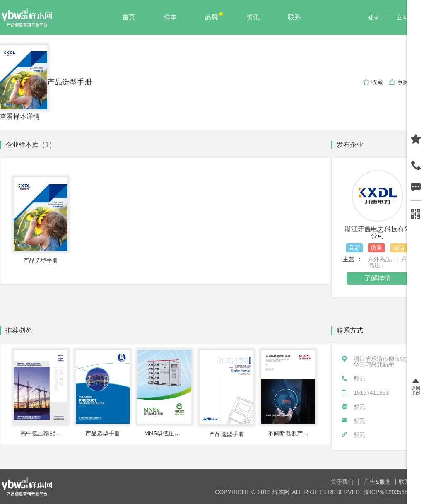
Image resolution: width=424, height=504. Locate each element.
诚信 (399, 248)
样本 (170, 17)
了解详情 (378, 278)
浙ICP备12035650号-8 (393, 492)
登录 (373, 17)
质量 (376, 248)
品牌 (212, 17)
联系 (294, 17)
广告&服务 (378, 482)
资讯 (253, 17)
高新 (354, 248)
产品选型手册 (70, 82)
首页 (129, 17)
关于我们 (343, 482)
